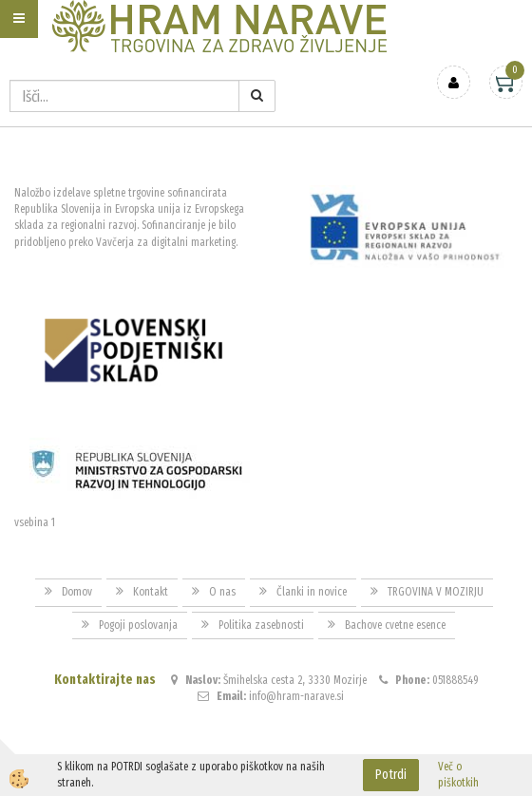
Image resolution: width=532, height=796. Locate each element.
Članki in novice (312, 592)
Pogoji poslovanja (138, 625)
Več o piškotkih (458, 775)
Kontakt (151, 592)
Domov (77, 592)
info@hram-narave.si (296, 696)
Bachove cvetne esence (395, 625)
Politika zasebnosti (261, 625)
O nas (222, 592)
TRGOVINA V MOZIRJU (436, 592)
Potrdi (391, 775)
